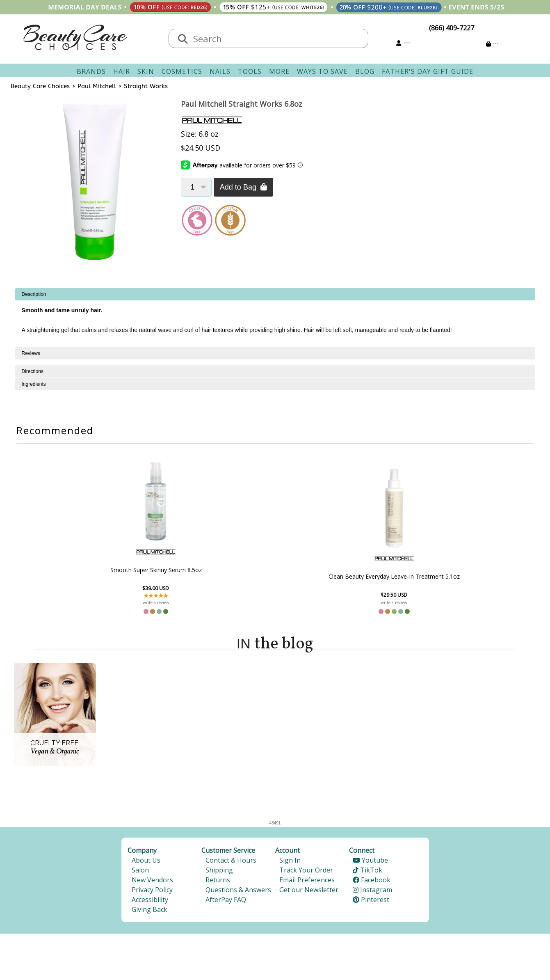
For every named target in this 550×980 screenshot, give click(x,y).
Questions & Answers (238, 892)
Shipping (219, 872)
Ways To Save (322, 71)
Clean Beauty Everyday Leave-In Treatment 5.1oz (320, 576)
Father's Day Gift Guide (428, 71)
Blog (365, 71)
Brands (91, 71)
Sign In (290, 863)
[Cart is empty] (492, 44)
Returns (218, 882)
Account (288, 853)
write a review (230, 602)
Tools (250, 71)
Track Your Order (306, 872)
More (279, 71)
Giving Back (149, 912)
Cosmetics (182, 71)
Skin (146, 71)
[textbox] (277, 38)
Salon (140, 872)
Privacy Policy (152, 892)
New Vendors (152, 882)
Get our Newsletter (309, 892)
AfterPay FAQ (226, 902)
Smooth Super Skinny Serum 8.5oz (230, 570)
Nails (220, 71)
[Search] (183, 39)
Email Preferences (307, 882)
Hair (122, 71)
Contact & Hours (231, 863)
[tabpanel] (275, 318)
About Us (146, 863)
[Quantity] (196, 187)
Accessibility (150, 902)
